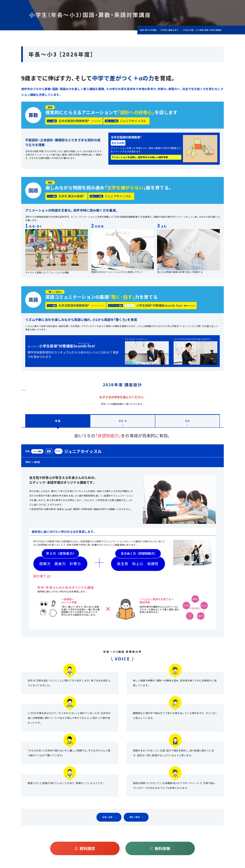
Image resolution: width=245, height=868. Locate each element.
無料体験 (162, 848)
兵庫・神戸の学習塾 (148, 30)
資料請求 (87, 848)
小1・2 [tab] (123, 421)
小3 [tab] (187, 421)
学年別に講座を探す (170, 30)
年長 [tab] (58, 421)
